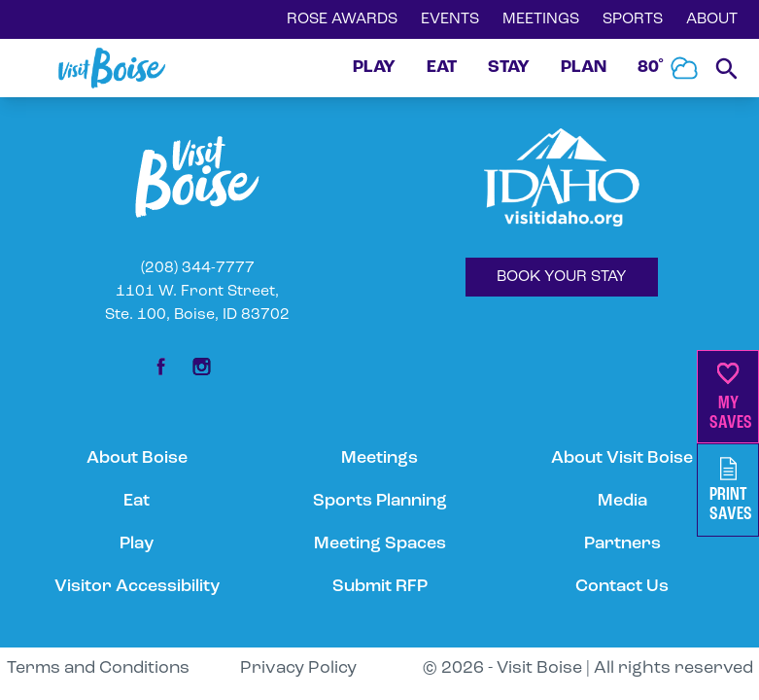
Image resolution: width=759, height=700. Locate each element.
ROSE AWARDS (342, 19)
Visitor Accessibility (137, 587)
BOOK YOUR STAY (562, 277)
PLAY (374, 68)
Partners (622, 544)
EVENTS (450, 19)
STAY (509, 68)
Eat (137, 501)
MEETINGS (541, 19)
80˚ (669, 68)
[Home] (112, 68)
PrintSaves (731, 490)
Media (622, 501)
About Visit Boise (622, 458)
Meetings (379, 458)
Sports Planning (380, 501)
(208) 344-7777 (198, 268)
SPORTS (633, 19)
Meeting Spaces (380, 544)
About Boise (137, 458)
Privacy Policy (298, 668)
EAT (442, 68)
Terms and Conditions (98, 668)
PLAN (584, 68)
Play (137, 544)
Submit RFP (380, 587)
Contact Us (622, 587)
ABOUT (712, 19)
